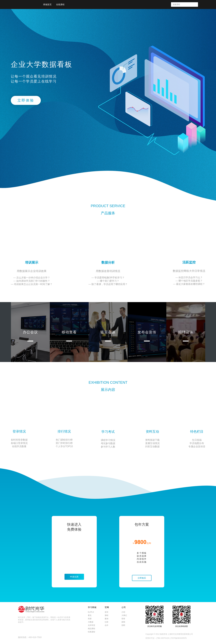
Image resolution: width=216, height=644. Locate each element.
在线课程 (60, 4)
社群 (106, 622)
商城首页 (47, 4)
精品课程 (91, 629)
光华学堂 (91, 625)
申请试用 (74, 577)
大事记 (124, 615)
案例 (106, 619)
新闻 (123, 622)
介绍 (123, 612)
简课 (90, 619)
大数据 (91, 622)
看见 (90, 615)
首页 (106, 612)
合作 (106, 625)
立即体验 (26, 101)
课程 (106, 615)
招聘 (123, 625)
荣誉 (123, 619)
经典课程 (91, 632)
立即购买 (142, 578)
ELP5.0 (91, 612)
